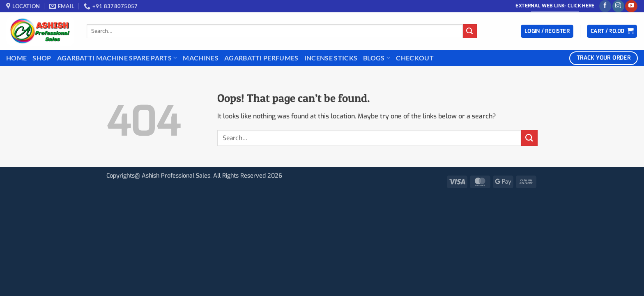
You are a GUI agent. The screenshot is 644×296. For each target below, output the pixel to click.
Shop (42, 58)
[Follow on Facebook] (605, 6)
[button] (547, 31)
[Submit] (470, 31)
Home (16, 58)
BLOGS (377, 58)
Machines (201, 58)
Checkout (415, 58)
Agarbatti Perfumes (261, 58)
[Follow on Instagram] (618, 6)
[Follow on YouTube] (631, 6)
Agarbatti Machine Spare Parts (117, 58)
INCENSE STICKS (331, 58)
